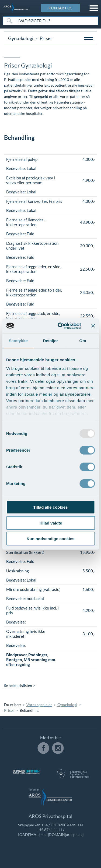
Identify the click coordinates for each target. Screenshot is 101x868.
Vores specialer (39, 705)
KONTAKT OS (60, 8)
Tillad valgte (50, 523)
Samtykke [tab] (18, 341)
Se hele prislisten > (20, 685)
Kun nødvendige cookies (51, 539)
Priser (9, 710)
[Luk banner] (93, 326)
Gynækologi (21, 38)
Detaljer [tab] (51, 341)
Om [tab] (83, 341)
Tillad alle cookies (50, 507)
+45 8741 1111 (50, 830)
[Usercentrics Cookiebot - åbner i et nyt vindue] (60, 326)
